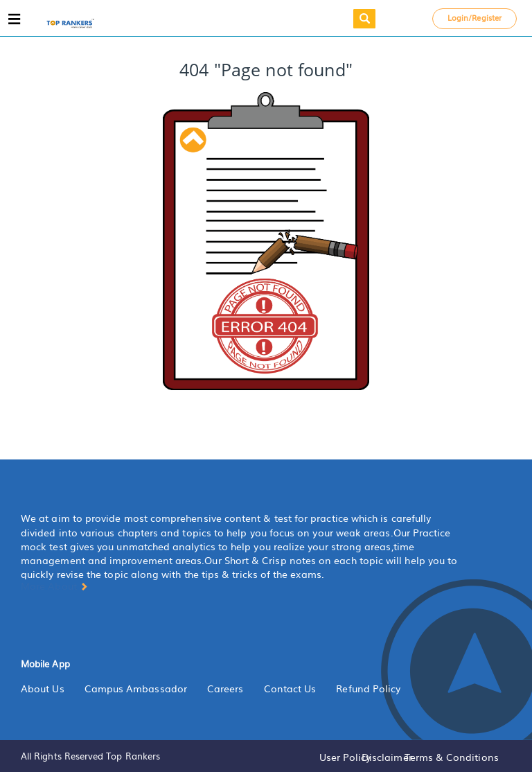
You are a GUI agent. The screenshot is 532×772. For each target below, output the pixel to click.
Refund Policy (368, 688)
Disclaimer (387, 757)
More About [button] (54, 586)
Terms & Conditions (452, 757)
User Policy (345, 757)
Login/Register (475, 17)
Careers (225, 688)
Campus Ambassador (136, 688)
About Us (43, 688)
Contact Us (290, 688)
